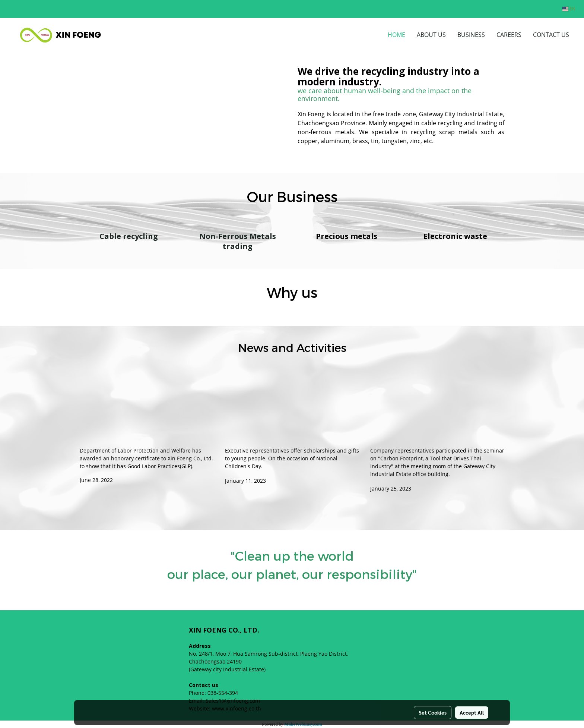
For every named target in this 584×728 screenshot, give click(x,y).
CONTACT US (551, 35)
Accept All (472, 712)
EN (569, 9)
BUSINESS (471, 35)
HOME (396, 35)
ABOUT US (431, 35)
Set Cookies (433, 712)
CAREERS (509, 35)
